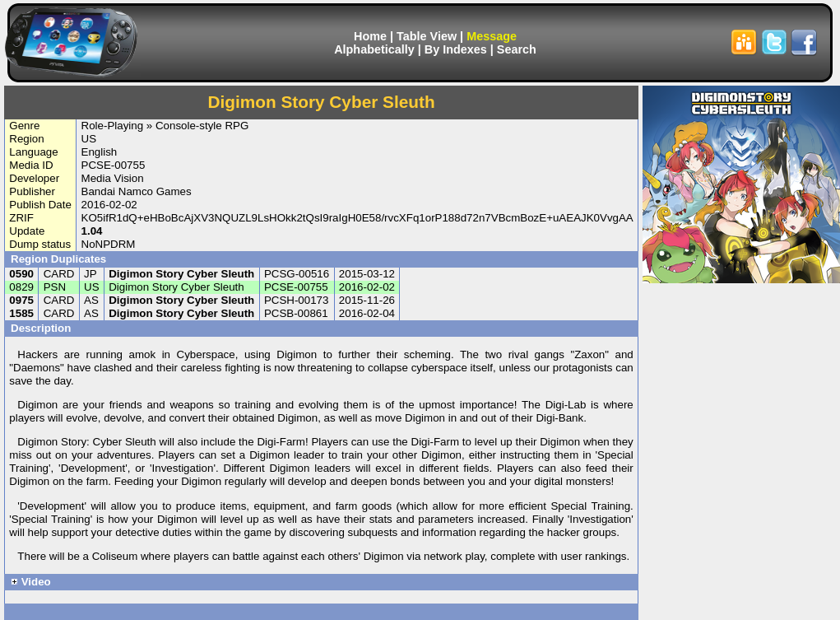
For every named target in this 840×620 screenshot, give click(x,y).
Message (492, 36)
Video (31, 582)
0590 (21, 274)
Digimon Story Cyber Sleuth (181, 274)
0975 (21, 300)
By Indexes (456, 49)
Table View (427, 36)
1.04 (92, 231)
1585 (21, 313)
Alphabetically (374, 49)
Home (370, 36)
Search (517, 49)
